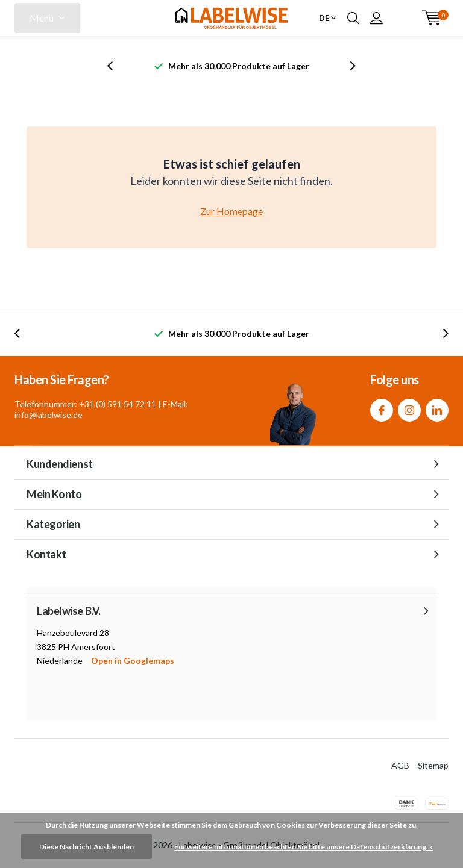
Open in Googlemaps (133, 660)
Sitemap (433, 765)
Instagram (409, 407)
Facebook (382, 407)
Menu (42, 18)
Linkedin (437, 407)
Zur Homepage (231, 211)
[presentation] (116, 66)
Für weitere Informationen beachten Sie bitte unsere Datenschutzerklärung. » (304, 847)
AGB (400, 765)
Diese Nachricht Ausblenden (87, 847)
